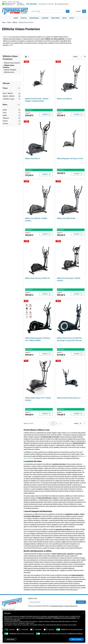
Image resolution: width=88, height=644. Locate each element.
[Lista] (28, 57)
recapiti (10, 45)
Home (4, 22)
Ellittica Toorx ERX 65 (64, 99)
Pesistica (24, 18)
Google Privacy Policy (57, 606)
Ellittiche (15, 22)
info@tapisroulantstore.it (63, 4)
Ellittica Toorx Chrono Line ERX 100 (37, 278)
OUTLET (71, 18)
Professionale (34, 18)
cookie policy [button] (16, 620)
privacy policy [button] (54, 616)
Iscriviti (81, 602)
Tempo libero (55, 18)
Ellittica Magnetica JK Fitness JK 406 (70, 159)
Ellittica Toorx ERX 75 (33, 159)
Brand (18, 2)
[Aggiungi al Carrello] (46, 114)
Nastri (64, 18)
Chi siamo (4, 2)
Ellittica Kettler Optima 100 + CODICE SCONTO (38, 399)
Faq (14, 2)
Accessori (45, 18)
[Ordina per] (78, 57)
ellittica (6, 37)
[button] (83, 613)
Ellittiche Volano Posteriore (26, 22)
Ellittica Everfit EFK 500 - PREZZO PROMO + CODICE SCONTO (37, 100)
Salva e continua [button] (76, 639)
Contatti (10, 2)
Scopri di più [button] (11, 639)
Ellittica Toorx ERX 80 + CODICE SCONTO (36, 220)
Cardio (16, 18)
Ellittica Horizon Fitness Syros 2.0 (69, 398)
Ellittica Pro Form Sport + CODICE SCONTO (69, 279)
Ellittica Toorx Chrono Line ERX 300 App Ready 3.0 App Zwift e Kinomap (69, 339)
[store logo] (15, 11)
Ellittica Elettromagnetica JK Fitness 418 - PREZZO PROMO (38, 339)
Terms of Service (70, 606)
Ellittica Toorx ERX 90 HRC (66, 218)
